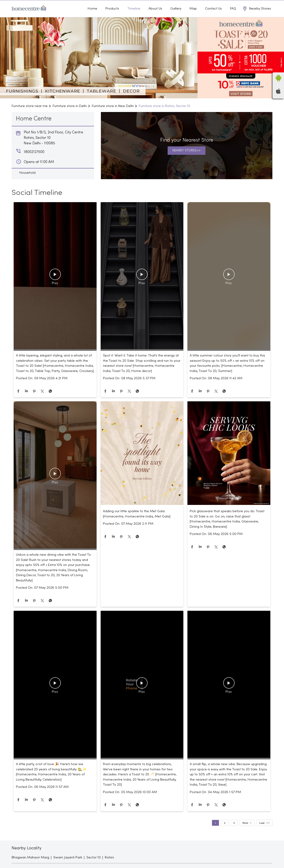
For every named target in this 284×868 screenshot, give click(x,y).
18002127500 (263, 5)
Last (262, 832)
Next (245, 832)
